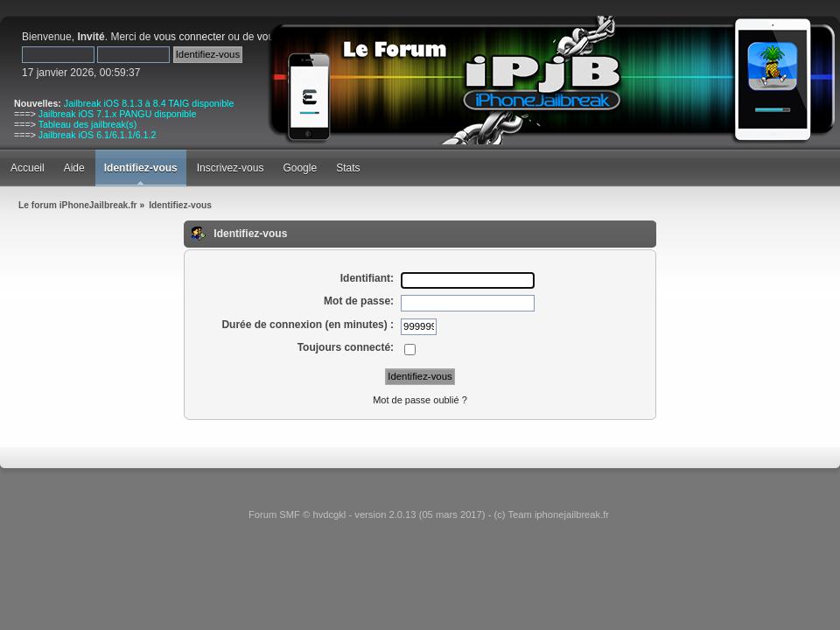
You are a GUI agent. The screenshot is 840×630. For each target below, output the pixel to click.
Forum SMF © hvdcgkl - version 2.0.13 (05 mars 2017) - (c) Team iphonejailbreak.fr (429, 514)
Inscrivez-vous (231, 168)
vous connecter (189, 37)
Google (300, 168)
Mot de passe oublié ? (420, 400)
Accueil (28, 168)
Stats (348, 168)
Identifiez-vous (141, 168)
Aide (74, 168)
